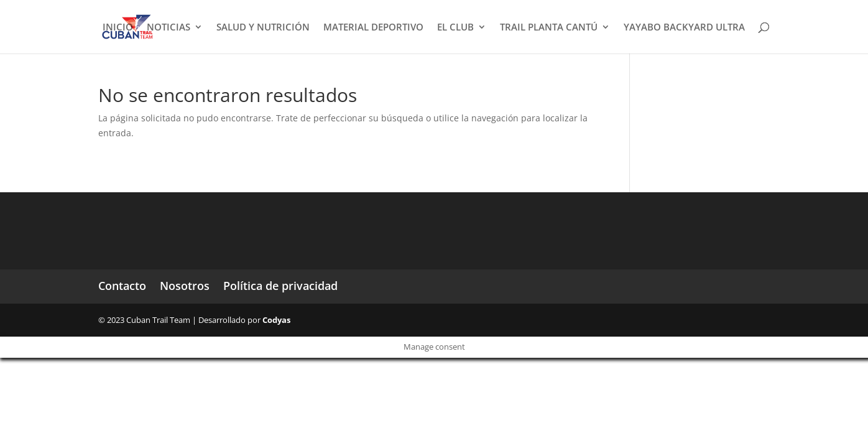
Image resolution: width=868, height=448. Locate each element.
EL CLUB (455, 28)
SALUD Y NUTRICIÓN (263, 28)
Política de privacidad (280, 286)
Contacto (122, 286)
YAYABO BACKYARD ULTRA (684, 28)
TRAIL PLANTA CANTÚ (549, 28)
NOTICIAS (169, 28)
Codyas (276, 320)
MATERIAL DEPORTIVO (373, 28)
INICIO (118, 28)
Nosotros (185, 286)
